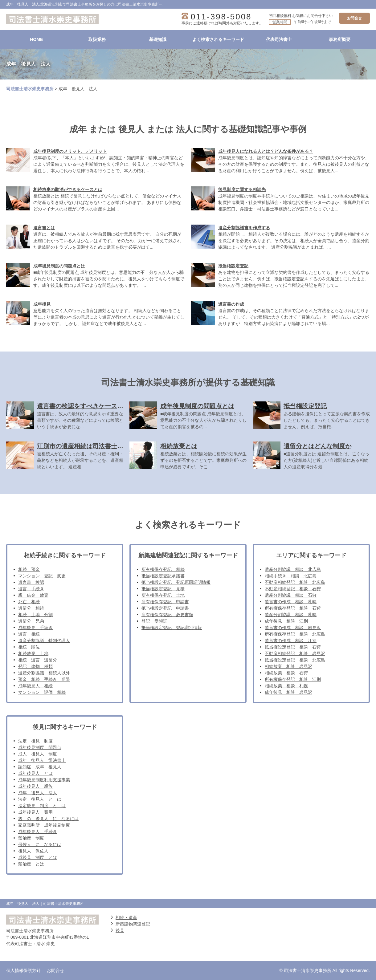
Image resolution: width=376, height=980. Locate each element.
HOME (36, 39)
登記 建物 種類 (35, 666)
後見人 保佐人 (33, 851)
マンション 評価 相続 (42, 692)
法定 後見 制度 (35, 741)
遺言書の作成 (231, 304)
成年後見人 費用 (35, 812)
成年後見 (42, 304)
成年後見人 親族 (35, 786)
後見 (120, 930)
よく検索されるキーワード (218, 39)
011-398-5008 (221, 17)
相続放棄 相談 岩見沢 (288, 666)
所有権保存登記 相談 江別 (293, 679)
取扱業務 (97, 39)
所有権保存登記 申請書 (165, 602)
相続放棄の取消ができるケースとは (68, 189)
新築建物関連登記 (133, 924)
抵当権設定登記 (233, 266)
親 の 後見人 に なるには (48, 819)
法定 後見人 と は (40, 799)
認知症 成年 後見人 (40, 767)
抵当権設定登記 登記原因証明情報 (176, 582)
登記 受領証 (154, 621)
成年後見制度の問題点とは (59, 266)
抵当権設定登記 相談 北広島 (295, 660)
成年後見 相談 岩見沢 (288, 692)
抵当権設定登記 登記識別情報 (172, 628)
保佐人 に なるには (40, 844)
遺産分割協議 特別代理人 (44, 640)
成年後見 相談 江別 (286, 621)
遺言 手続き (31, 589)
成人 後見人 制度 (38, 754)
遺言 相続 (29, 634)
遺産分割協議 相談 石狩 (291, 595)
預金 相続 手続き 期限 (44, 679)
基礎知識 (158, 39)
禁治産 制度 (31, 838)
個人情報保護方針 (23, 970)
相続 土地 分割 (35, 615)
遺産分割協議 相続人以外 (44, 673)
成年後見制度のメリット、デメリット (70, 151)
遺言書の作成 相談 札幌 (291, 602)
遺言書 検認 (31, 582)
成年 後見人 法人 (38, 793)
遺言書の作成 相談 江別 (291, 640)
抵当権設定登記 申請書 (165, 608)
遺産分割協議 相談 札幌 (291, 615)
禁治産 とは (31, 864)
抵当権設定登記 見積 (163, 589)
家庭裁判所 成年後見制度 (44, 825)
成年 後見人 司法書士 (42, 760)
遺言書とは (44, 228)
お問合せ (354, 18)
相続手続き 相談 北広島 (291, 576)
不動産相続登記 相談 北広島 (295, 582)
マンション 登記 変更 (42, 576)
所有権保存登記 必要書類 (167, 615)
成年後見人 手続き (38, 832)
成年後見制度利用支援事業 (44, 780)
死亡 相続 (29, 602)
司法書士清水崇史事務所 (30, 89)
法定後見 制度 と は (42, 806)
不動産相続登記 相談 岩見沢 (295, 653)
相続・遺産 (126, 917)
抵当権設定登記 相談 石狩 (293, 647)
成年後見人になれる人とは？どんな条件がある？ (266, 151)
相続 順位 (29, 647)
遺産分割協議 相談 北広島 (293, 569)
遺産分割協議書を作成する (244, 228)
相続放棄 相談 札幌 (286, 686)
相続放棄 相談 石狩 (286, 673)
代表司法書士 (279, 39)
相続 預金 (29, 569)
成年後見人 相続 (35, 686)
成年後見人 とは (35, 773)
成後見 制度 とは (38, 857)
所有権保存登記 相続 (163, 569)
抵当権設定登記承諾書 (163, 576)
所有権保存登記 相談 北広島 (295, 634)
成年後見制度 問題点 (40, 747)
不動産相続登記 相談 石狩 (293, 589)
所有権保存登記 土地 (163, 595)
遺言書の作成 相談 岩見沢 (293, 628)
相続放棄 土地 (33, 653)
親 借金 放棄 (33, 595)
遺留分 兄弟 (31, 621)
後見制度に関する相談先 (242, 189)
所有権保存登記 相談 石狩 (293, 608)
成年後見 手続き (35, 628)
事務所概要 (340, 39)
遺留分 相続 (31, 608)
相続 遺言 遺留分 (38, 660)
